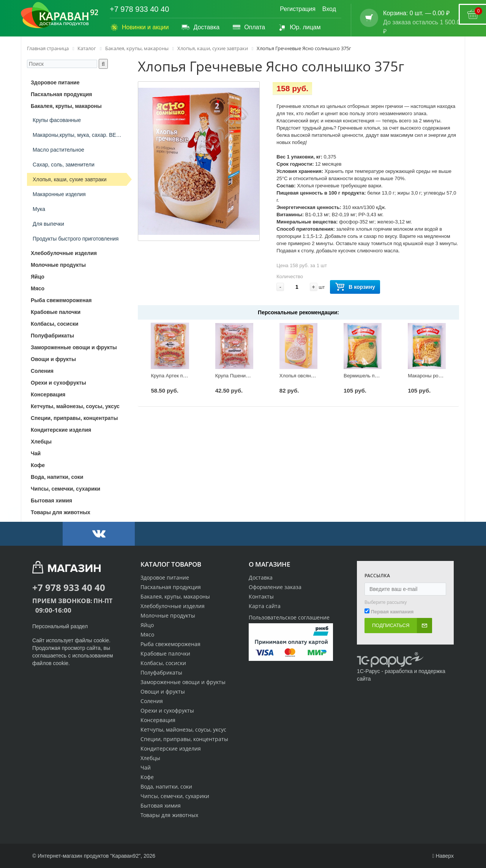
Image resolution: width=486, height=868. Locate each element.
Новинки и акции (139, 27)
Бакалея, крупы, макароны (175, 596)
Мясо (147, 634)
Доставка (200, 27)
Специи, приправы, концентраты (184, 739)
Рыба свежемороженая (170, 644)
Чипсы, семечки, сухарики (175, 796)
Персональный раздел (60, 626)
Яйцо (147, 625)
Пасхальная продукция (171, 587)
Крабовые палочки (165, 653)
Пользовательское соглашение (289, 617)
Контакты (261, 596)
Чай (146, 767)
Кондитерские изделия (171, 748)
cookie (101, 640)
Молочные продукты (168, 615)
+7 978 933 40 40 (139, 9)
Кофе (147, 777)
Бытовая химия (161, 805)
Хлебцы (150, 758)
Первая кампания (392, 612)
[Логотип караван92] (60, 15)
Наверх (443, 856)
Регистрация (298, 9)
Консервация (158, 720)
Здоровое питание (165, 577)
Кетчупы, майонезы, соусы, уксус (183, 729)
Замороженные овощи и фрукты (183, 682)
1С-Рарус (368, 671)
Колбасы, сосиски (163, 663)
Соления (152, 701)
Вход (329, 9)
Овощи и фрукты (163, 691)
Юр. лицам (299, 27)
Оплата (249, 27)
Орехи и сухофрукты (167, 710)
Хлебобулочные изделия (173, 606)
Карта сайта (265, 606)
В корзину (355, 287)
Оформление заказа (275, 587)
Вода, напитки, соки (166, 786)
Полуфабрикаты (161, 672)
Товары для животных (169, 815)
